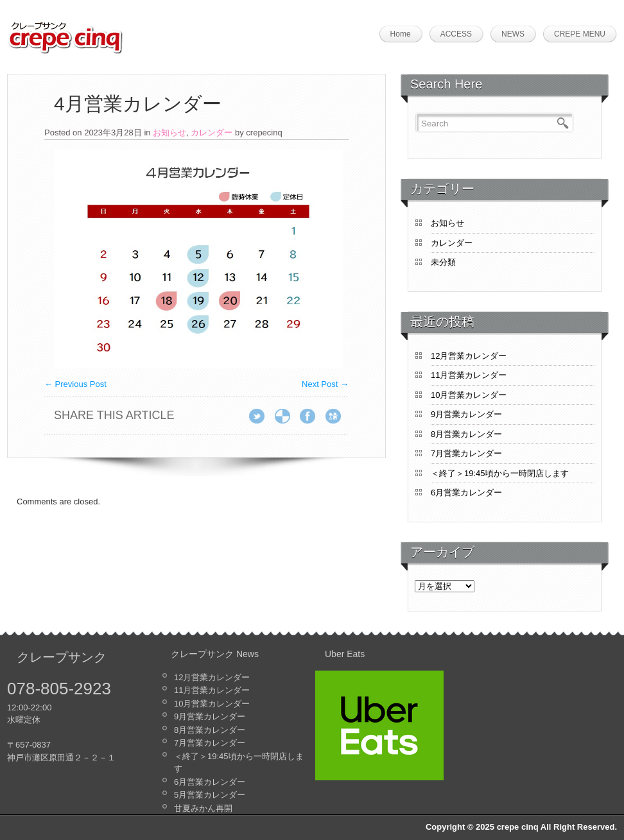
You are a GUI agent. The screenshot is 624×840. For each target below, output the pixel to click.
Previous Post (75, 384)
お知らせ (169, 133)
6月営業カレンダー (466, 493)
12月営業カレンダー (469, 356)
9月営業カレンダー (466, 414)
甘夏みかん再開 (203, 808)
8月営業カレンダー (466, 434)
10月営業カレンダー (469, 395)
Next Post (325, 384)
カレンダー (212, 133)
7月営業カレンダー (466, 453)
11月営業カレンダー (469, 375)
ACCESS (456, 34)
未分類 (443, 262)
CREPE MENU (580, 34)
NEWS (513, 34)
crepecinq (264, 133)
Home (401, 34)
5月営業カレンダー (210, 795)
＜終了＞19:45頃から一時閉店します (500, 473)
